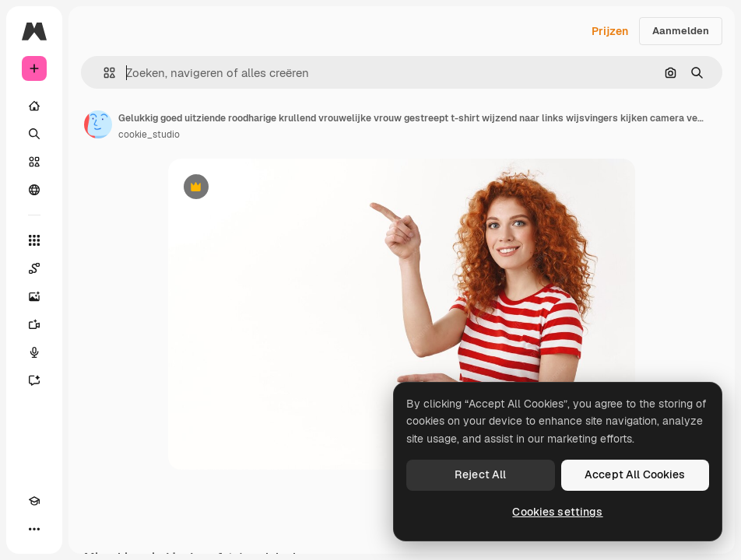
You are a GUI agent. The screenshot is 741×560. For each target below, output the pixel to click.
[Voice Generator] (34, 352)
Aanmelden (681, 31)
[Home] (34, 106)
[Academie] (34, 501)
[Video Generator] (34, 324)
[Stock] (34, 162)
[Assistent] (34, 380)
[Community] (34, 190)
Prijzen (610, 31)
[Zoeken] (34, 134)
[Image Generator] (34, 296)
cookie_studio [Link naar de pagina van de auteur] (149, 135)
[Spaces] (34, 268)
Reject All (480, 474)
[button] (103, 73)
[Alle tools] (34, 240)
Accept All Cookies (635, 474)
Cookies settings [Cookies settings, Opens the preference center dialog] (557, 512)
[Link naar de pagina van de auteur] (98, 124)
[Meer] (34, 529)
